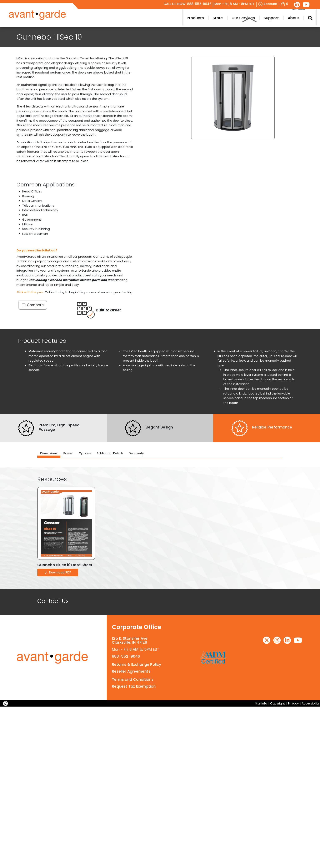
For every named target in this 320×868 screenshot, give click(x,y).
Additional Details (110, 453)
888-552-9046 (126, 656)
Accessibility (311, 703)
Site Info (261, 703)
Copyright (278, 703)
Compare (35, 305)
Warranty (137, 453)
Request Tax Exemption (133, 686)
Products (294, 18)
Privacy (293, 703)
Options (85, 453)
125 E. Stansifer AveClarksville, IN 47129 (129, 640)
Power (68, 453)
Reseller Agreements (131, 671)
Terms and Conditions (132, 679)
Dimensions (49, 453)
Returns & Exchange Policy (136, 664)
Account (268, 4)
